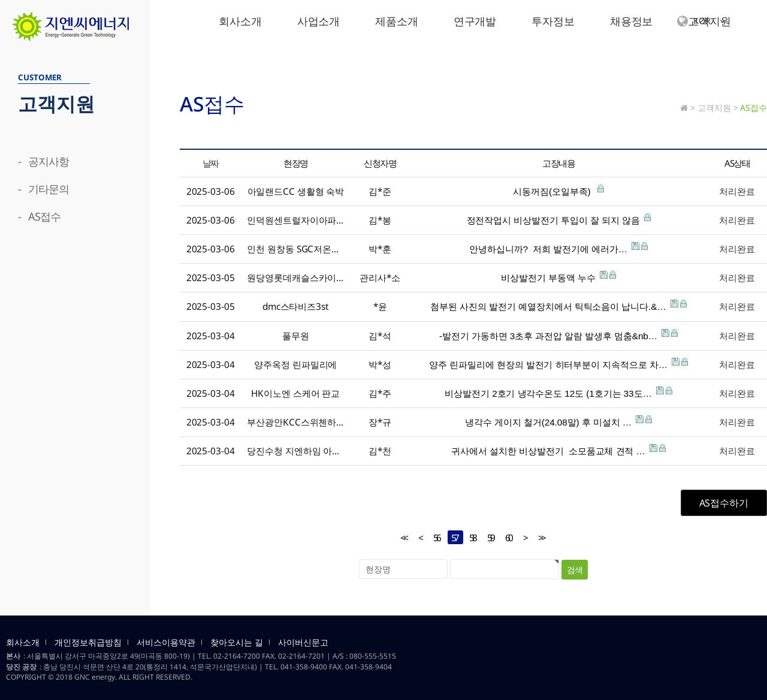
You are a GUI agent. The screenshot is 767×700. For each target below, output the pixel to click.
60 (506, 537)
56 (434, 537)
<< (403, 538)
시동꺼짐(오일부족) (558, 191)
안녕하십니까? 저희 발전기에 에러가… (558, 248)
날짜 (211, 163)
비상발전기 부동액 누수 (558, 277)
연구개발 (475, 21)
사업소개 (319, 21)
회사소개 (240, 21)
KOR (701, 21)
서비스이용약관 (166, 642)
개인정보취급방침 (88, 642)
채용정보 (632, 21)
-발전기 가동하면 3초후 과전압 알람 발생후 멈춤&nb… (558, 335)
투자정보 (553, 21)
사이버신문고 (303, 642)
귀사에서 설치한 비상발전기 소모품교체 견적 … (558, 450)
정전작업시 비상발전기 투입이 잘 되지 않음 (559, 219)
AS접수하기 (724, 503)
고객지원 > (718, 108)
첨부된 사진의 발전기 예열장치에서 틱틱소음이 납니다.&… (558, 306)
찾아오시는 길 (237, 642)
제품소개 (397, 21)
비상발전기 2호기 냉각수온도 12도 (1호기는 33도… (558, 393)
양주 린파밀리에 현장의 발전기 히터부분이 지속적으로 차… (558, 364)
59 (488, 537)
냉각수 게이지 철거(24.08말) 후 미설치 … (558, 421)
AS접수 (754, 108)
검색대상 (0, 42)
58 (470, 537)
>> (541, 538)
